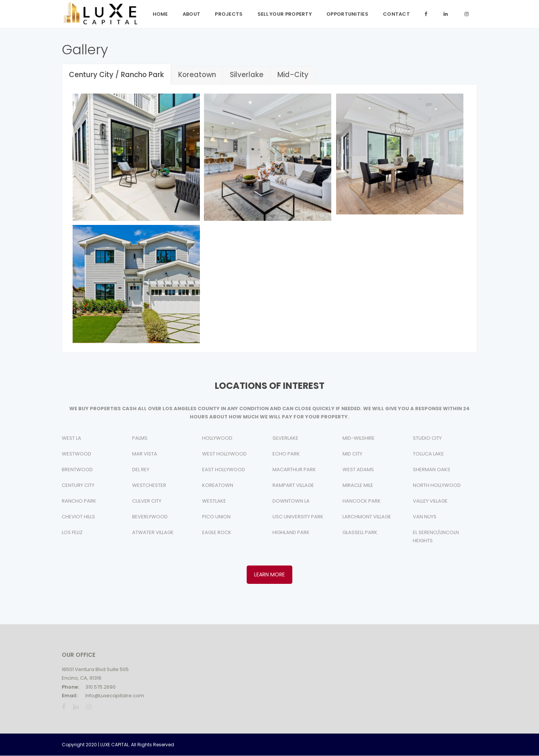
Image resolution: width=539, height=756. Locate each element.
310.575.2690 (101, 687)
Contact (396, 14)
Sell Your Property (285, 14)
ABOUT (192, 14)
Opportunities (347, 14)
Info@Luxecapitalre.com (115, 696)
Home (160, 14)
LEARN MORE (269, 574)
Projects (229, 14)
